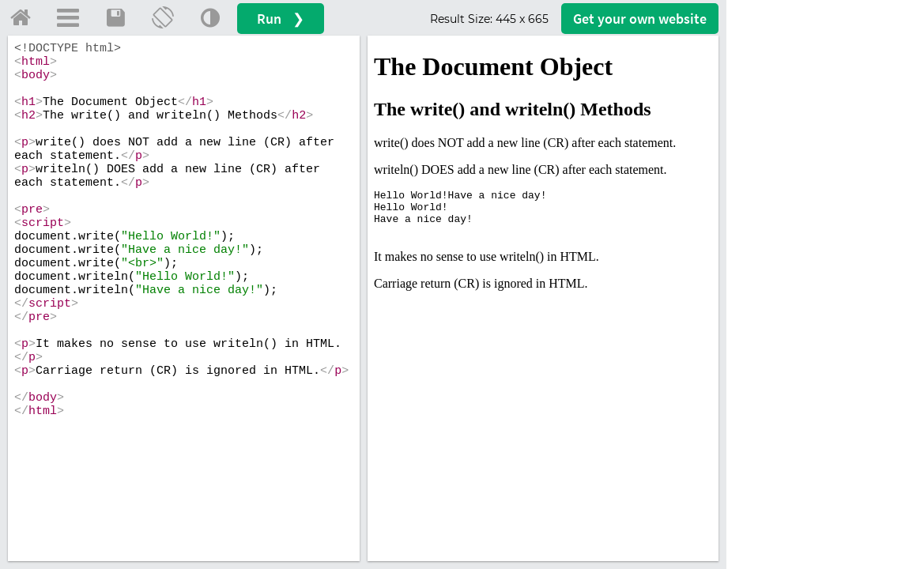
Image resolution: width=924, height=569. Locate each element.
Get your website (640, 19)
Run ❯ (281, 19)
